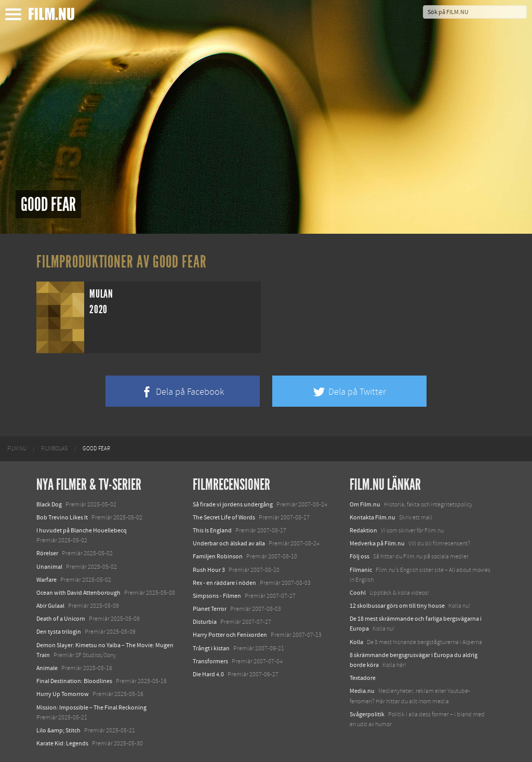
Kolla (356, 642)
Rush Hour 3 (209, 570)
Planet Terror (210, 609)
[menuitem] (17, 449)
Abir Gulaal (50, 606)
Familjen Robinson (218, 556)
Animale (47, 668)
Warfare (46, 580)
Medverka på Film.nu (377, 543)
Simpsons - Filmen (217, 596)
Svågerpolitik (367, 714)
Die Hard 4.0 (208, 674)
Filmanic (361, 570)
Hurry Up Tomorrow (63, 694)
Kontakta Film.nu (373, 517)
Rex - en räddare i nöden (224, 583)
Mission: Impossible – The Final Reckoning (91, 707)
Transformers (210, 661)
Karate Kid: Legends (62, 743)
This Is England (212, 530)
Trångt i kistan (211, 648)
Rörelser (47, 553)
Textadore (363, 678)
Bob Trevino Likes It (62, 517)
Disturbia (205, 622)
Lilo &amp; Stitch (58, 730)
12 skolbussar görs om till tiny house (397, 606)
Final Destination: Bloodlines (74, 681)
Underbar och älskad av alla (229, 543)
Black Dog (49, 504)
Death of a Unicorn (61, 619)
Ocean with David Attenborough (78, 593)
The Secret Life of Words (224, 517)
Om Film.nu (365, 504)
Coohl (358, 593)
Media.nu (362, 691)
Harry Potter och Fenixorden (230, 635)
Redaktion (363, 530)
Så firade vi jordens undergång (233, 504)
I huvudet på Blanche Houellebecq (82, 530)
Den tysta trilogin (59, 632)
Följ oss (360, 556)
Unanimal (49, 567)
